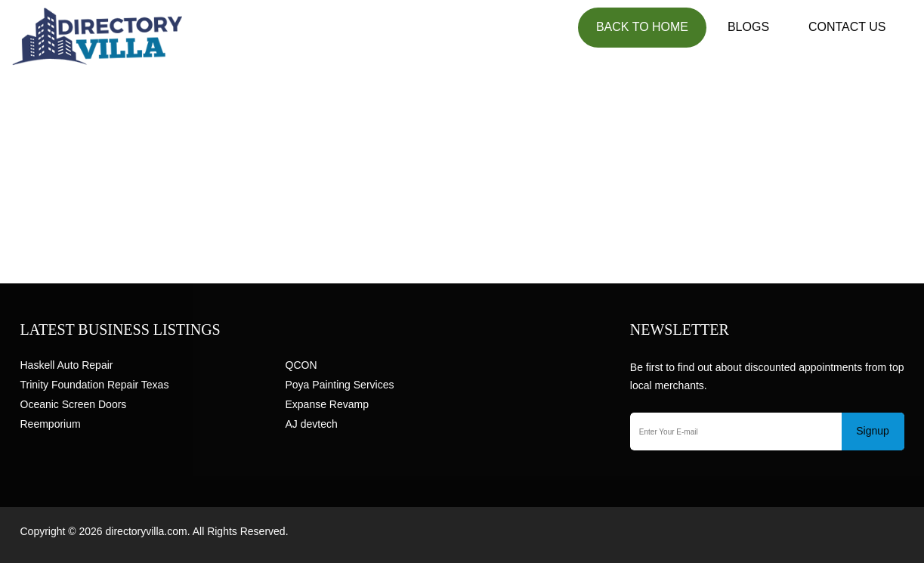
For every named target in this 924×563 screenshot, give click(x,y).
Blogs (748, 27)
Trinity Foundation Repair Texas (95, 385)
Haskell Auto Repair (67, 365)
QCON (301, 365)
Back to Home (642, 27)
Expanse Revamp (328, 404)
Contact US (847, 27)
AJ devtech (312, 424)
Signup (873, 431)
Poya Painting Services (340, 385)
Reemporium (51, 424)
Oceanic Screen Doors (74, 404)
